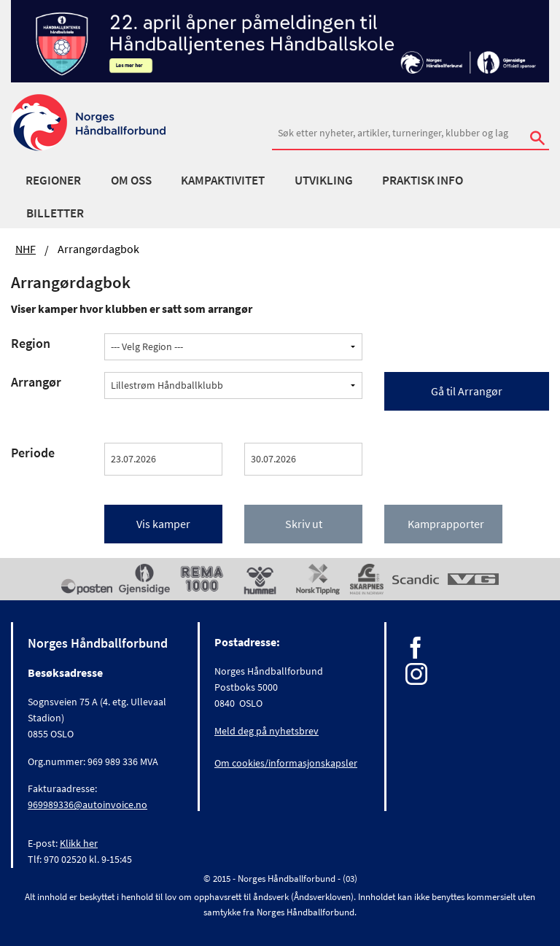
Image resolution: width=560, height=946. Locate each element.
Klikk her (79, 843)
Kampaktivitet (223, 180)
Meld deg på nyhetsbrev (267, 731)
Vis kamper (163, 524)
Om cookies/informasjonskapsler (286, 763)
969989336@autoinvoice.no (87, 805)
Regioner (53, 180)
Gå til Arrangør (467, 391)
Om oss (131, 180)
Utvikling (324, 180)
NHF (26, 249)
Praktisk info (423, 180)
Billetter (55, 213)
